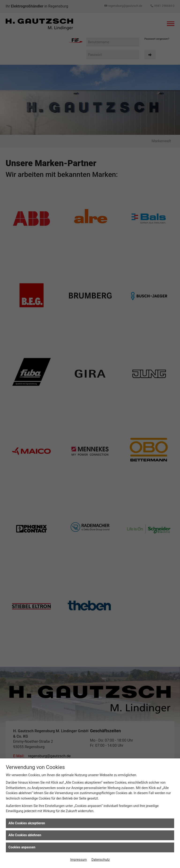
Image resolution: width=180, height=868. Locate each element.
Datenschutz (101, 860)
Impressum (79, 860)
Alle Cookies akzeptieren (27, 823)
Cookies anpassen (22, 847)
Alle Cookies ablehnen (25, 835)
